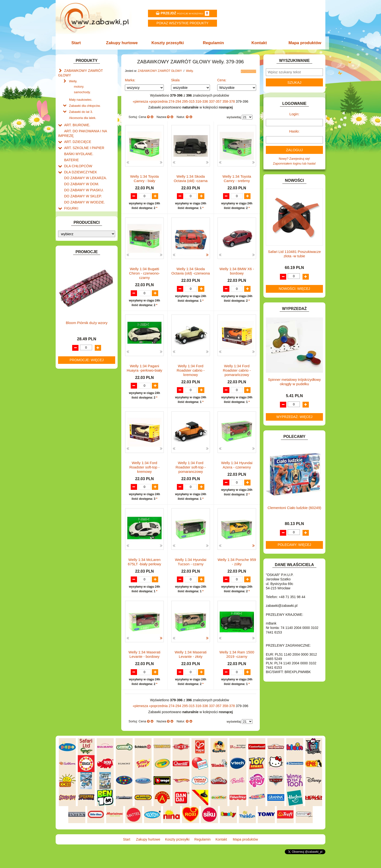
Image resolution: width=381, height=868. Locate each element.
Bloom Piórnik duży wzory (87, 459)
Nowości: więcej (294, 289)
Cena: (222, 79)
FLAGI (69, 199)
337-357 (216, 100)
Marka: (130, 79)
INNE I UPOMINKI (77, 210)
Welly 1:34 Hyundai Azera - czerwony (237, 469)
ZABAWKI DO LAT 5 (78, 318)
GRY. (68, 205)
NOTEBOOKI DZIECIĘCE (82, 280)
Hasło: (294, 131)
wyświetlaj (234, 116)
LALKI (68, 263)
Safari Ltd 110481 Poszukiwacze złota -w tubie (294, 254)
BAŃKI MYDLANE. (77, 144)
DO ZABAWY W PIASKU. (82, 177)
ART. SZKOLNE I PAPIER (82, 138)
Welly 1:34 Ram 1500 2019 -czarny (237, 664)
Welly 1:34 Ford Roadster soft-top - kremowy (144, 472)
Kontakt (258, 43)
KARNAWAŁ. (73, 231)
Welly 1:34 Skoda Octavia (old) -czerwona (190, 275)
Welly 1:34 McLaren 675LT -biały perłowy (144, 567)
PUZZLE (70, 296)
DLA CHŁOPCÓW (77, 155)
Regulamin (213, 43)
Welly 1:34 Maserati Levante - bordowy (144, 664)
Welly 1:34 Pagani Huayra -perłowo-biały (145, 372)
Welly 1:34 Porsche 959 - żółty (237, 567)
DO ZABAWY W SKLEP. (81, 182)
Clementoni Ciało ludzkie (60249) (294, 508)
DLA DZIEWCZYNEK (79, 160)
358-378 (229, 100)
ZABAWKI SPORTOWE (81, 330)
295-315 (189, 100)
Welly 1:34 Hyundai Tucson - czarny (191, 567)
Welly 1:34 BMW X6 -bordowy (237, 275)
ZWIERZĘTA (73, 335)
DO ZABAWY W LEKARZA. (84, 166)
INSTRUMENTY (76, 216)
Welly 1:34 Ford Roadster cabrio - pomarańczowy (237, 374)
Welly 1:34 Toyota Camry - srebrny (237, 178)
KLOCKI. (70, 237)
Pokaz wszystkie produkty (182, 23)
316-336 (202, 100)
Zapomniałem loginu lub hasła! (294, 163)
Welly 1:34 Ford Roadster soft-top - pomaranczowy (190, 472)
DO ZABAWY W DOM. (80, 171)
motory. (79, 81)
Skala (175, 79)
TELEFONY (73, 313)
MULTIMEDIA (74, 274)
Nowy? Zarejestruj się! (294, 159)
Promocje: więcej (87, 496)
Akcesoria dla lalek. (83, 110)
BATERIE (71, 149)
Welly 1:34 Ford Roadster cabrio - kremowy (191, 374)
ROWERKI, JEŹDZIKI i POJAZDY (88, 302)
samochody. (82, 87)
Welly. (73, 76)
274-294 (175, 100)
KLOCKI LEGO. (75, 242)
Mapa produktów (303, 43)
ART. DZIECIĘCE (76, 132)
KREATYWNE (74, 248)
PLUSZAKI (72, 291)
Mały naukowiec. (81, 94)
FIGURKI (71, 194)
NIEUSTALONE (75, 341)
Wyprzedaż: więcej (294, 417)
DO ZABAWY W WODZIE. (83, 188)
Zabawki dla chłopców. (85, 99)
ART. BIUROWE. (76, 117)
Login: (294, 114)
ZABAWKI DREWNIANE (81, 324)
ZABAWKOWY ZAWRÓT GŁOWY (88, 70)
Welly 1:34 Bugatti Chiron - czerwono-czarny (144, 277)
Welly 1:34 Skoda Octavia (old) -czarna (191, 178)
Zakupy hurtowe (123, 43)
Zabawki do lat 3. (81, 105)
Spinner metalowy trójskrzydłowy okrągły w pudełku (294, 382)
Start (78, 43)
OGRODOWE (74, 285)
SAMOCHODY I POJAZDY (83, 307)
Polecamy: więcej (294, 545)
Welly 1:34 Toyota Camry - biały (145, 178)
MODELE (71, 268)
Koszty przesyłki (168, 43)
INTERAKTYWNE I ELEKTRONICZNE (75, 223)
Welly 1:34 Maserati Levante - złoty (191, 664)
